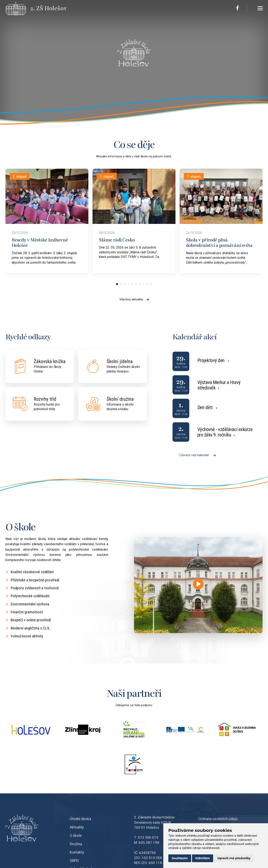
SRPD (74, 861)
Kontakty (77, 852)
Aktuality (77, 827)
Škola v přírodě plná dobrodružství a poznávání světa (219, 243)
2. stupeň (20, 177)
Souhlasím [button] (180, 858)
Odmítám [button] (203, 858)
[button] (117, 284)
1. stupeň (107, 177)
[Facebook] (237, 8)
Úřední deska (80, 819)
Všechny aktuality (134, 299)
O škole (76, 836)
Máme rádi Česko (117, 240)
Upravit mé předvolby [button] (234, 858)
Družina (76, 844)
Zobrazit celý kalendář (197, 455)
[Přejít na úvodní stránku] (18, 8)
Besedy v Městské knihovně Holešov (40, 243)
